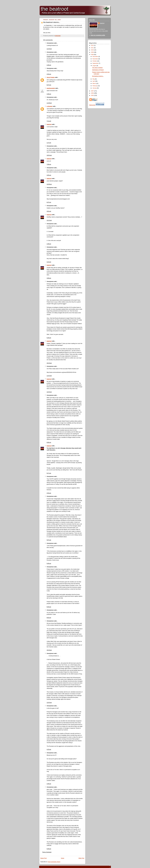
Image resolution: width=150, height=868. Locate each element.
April (94, 81)
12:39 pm (49, 184)
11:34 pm (49, 49)
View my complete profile (98, 35)
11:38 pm (49, 103)
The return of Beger (97, 68)
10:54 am (49, 155)
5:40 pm (49, 849)
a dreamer (50, 106)
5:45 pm (49, 563)
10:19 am (49, 363)
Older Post (81, 858)
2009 (93, 52)
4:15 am (49, 749)
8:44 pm (49, 607)
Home (63, 858)
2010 (93, 50)
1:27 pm (49, 143)
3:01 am (49, 211)
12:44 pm (49, 392)
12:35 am (49, 703)
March (94, 83)
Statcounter (92, 105)
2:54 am (49, 493)
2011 (93, 48)
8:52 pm (49, 618)
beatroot (49, 124)
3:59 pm (49, 278)
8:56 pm (49, 442)
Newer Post (43, 858)
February (95, 86)
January (95, 88)
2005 (93, 95)
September (96, 63)
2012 (93, 45)
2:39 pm (49, 244)
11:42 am (49, 376)
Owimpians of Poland (98, 70)
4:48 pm (49, 94)
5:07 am (49, 540)
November (95, 59)
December (95, 57)
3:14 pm (49, 262)
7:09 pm (49, 164)
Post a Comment (47, 852)
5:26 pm (49, 338)
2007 (93, 91)
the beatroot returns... (52, 22)
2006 (93, 93)
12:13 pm (49, 220)
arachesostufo (51, 88)
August (95, 66)
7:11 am (49, 121)
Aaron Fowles (51, 77)
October (95, 61)
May (94, 79)
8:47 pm (49, 85)
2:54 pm (49, 74)
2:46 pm (49, 65)
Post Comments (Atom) (54, 862)
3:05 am (49, 175)
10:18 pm (49, 650)
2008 (93, 55)
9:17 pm (49, 473)
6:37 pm (49, 202)
